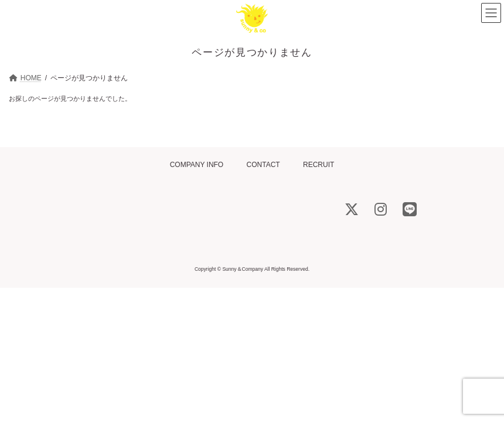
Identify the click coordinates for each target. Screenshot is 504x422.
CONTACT (263, 165)
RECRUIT (319, 165)
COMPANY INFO (197, 165)
